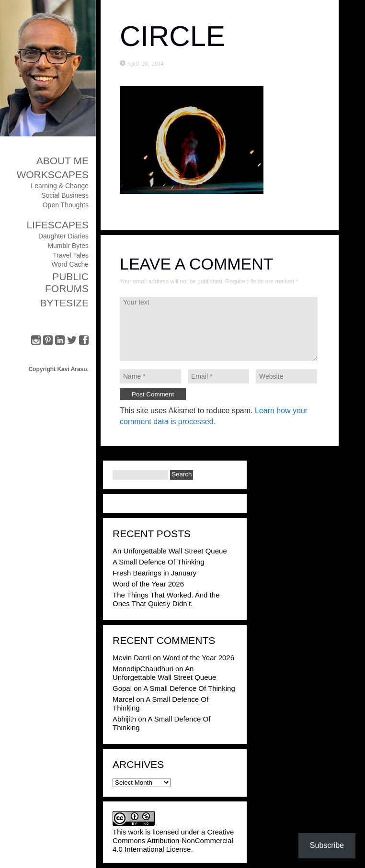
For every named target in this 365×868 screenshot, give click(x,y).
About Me (63, 161)
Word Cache (70, 264)
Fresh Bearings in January (154, 573)
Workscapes (52, 175)
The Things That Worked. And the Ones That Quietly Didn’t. (166, 599)
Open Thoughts (66, 205)
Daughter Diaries (63, 236)
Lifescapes (57, 225)
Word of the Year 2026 (148, 584)
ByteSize (64, 303)
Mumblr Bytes (68, 246)
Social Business (65, 195)
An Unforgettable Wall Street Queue (170, 551)
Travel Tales (71, 255)
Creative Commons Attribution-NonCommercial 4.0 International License (173, 840)
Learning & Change (60, 186)
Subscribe (327, 845)
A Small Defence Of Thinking (158, 562)
